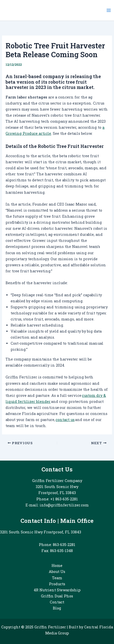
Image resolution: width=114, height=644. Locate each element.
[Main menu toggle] (109, 10)
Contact (57, 602)
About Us (57, 572)
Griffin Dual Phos (57, 596)
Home (57, 566)
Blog (57, 608)
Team (57, 578)
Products (57, 584)
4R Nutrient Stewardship (57, 590)
